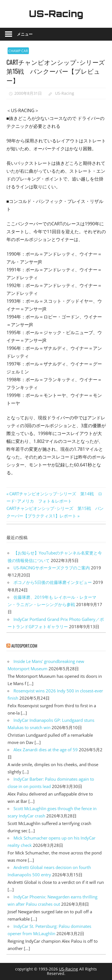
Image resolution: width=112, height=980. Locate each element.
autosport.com (24, 646)
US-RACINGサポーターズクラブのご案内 (52, 568)
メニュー (25, 34)
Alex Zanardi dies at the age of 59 (46, 750)
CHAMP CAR (18, 51)
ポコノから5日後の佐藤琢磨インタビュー (53, 582)
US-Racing (56, 14)
